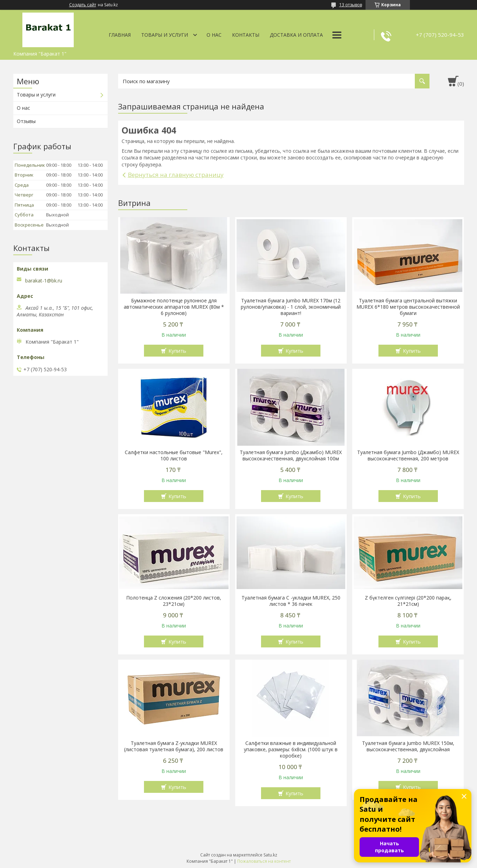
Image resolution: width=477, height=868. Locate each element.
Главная (120, 35)
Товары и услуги (165, 35)
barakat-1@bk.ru (44, 281)
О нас (214, 35)
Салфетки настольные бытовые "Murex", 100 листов (174, 455)
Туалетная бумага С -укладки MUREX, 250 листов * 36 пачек (291, 601)
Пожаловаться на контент (264, 861)
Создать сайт (83, 5)
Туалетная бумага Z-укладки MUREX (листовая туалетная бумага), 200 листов (174, 746)
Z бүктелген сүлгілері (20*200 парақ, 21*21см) (408, 601)
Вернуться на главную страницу (176, 175)
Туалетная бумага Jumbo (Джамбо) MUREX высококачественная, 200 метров (408, 455)
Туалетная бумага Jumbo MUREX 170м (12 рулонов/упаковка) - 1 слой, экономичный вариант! (291, 307)
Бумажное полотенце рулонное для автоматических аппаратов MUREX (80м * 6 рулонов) (174, 307)
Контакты (246, 35)
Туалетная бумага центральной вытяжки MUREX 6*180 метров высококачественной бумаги (408, 307)
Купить (177, 351)
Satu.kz (270, 855)
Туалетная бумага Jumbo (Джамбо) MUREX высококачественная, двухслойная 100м (291, 455)
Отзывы (26, 121)
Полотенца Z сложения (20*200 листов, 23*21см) (174, 601)
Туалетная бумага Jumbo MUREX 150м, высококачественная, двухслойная (408, 746)
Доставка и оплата (296, 35)
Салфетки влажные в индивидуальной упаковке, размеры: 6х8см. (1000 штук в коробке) (291, 749)
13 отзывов (351, 5)
